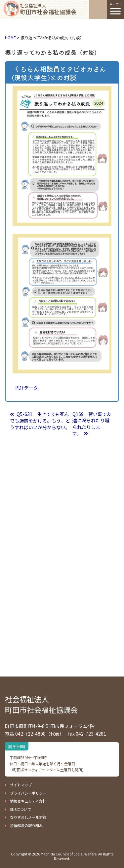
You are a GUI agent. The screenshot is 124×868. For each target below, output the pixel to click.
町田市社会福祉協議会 (48, 9)
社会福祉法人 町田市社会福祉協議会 (41, 704)
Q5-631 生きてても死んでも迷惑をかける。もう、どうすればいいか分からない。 (40, 421)
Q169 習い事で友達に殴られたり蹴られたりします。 (92, 424)
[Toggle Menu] (115, 11)
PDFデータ (27, 388)
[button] (18, 785)
